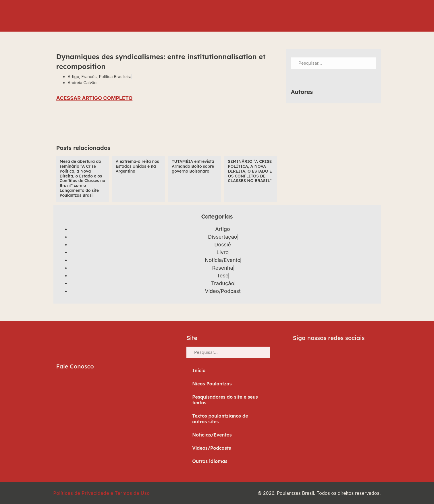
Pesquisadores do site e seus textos (225, 400)
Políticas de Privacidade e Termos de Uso (102, 493)
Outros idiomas (210, 461)
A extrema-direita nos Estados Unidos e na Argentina (137, 166)
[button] (63, 124)
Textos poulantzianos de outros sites (220, 419)
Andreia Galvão (82, 83)
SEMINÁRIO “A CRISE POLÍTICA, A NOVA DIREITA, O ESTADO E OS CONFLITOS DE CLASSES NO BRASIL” (250, 171)
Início (199, 370)
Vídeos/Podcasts (212, 448)
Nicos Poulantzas (212, 384)
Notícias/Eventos (212, 435)
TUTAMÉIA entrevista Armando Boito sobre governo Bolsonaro (193, 166)
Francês (89, 77)
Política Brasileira (115, 77)
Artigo (74, 77)
